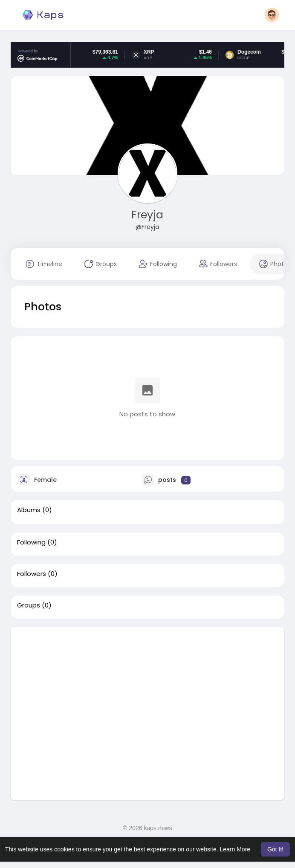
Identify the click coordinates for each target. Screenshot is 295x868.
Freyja (147, 215)
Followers (32, 574)
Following (31, 542)
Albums (29, 510)
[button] (272, 15)
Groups (29, 605)
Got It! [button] (275, 849)
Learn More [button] (235, 849)
